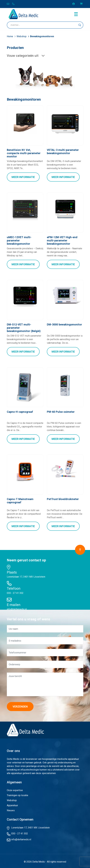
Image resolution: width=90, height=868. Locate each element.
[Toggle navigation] (76, 14)
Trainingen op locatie (17, 794)
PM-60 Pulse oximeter (60, 411)
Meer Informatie (23, 177)
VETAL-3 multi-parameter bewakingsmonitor (63, 152)
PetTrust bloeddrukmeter (62, 498)
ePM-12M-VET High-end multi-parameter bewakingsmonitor (62, 240)
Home (10, 36)
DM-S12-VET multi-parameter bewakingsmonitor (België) (25, 327)
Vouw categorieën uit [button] (26, 56)
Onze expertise (15, 789)
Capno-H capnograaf (20, 411)
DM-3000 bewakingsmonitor (64, 324)
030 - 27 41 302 (15, 592)
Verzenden (20, 705)
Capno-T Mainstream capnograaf (20, 500)
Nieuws (11, 809)
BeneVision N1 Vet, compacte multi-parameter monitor (25, 152)
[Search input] (44, 25)
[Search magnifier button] (80, 25)
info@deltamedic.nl (17, 608)
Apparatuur (12, 804)
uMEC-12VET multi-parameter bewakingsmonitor (25, 239)
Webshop (22, 36)
